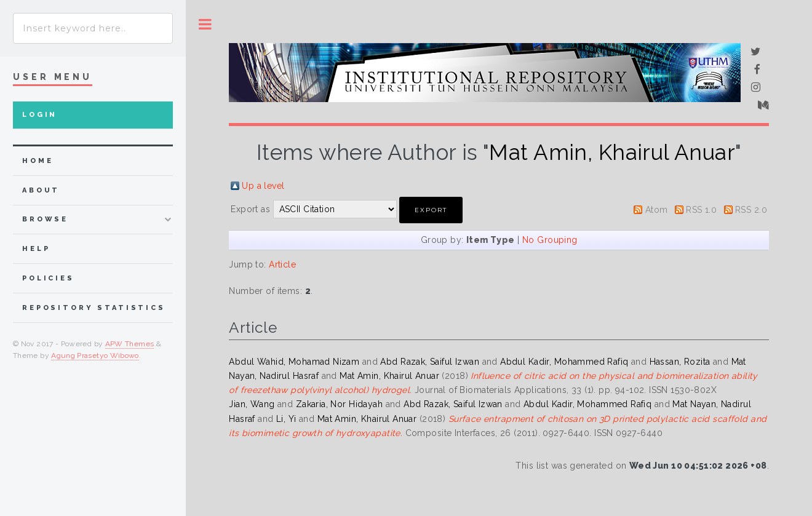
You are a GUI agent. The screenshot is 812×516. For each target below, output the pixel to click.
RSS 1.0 (701, 210)
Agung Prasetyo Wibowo (95, 355)
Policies (48, 278)
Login (40, 115)
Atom (657, 210)
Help (36, 249)
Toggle (205, 24)
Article (282, 264)
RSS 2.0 (751, 210)
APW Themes (130, 344)
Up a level (263, 186)
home (38, 161)
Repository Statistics (94, 308)
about (41, 190)
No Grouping (550, 240)
